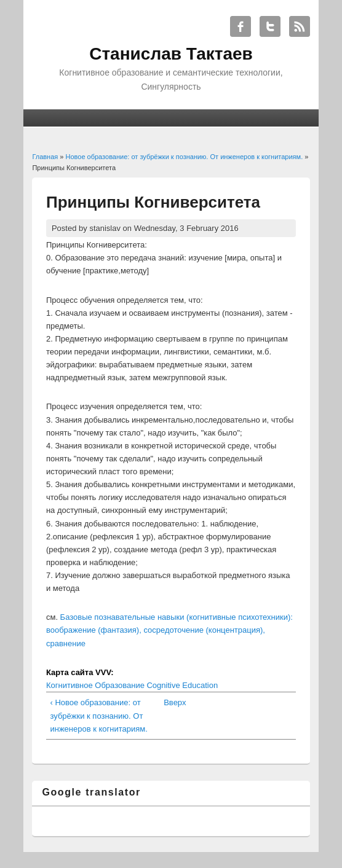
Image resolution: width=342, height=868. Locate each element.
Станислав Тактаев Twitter (270, 26)
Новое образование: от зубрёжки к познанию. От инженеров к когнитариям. (185, 157)
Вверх (169, 702)
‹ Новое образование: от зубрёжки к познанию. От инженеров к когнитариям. (98, 715)
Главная (45, 157)
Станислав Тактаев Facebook (241, 26)
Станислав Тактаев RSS (300, 26)
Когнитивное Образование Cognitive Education (132, 685)
